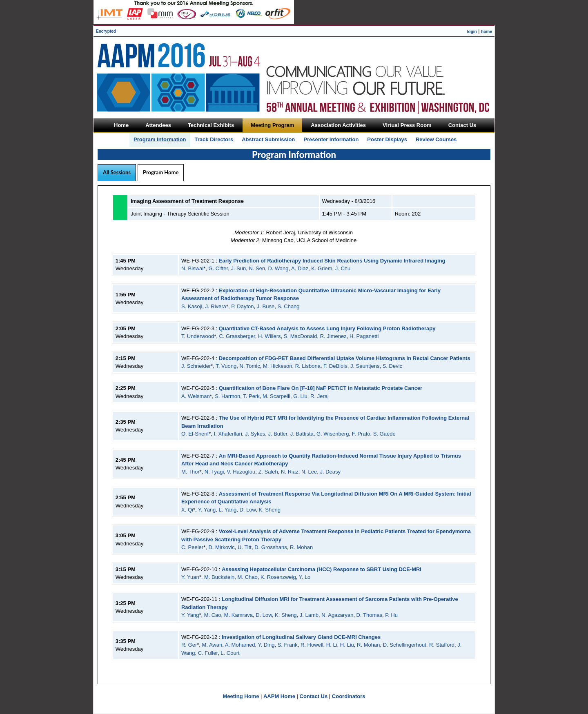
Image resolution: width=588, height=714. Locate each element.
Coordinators (349, 696)
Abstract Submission (268, 139)
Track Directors (214, 139)
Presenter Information (331, 139)
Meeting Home (241, 696)
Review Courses (436, 139)
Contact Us (314, 696)
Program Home (161, 172)
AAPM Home (279, 696)
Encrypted (106, 31)
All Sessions (117, 172)
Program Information (160, 139)
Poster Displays (387, 139)
